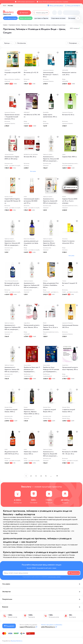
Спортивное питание (14, 25)
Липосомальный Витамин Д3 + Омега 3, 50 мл (51, 75)
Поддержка (9, 626)
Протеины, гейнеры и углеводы (30, 25)
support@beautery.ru (27, 627)
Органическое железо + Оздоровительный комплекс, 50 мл (12, 117)
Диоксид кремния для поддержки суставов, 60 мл (31, 243)
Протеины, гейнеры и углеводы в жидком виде (52, 25)
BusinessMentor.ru (17, 641)
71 (57, 476)
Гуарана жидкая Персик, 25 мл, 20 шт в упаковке (50, 327)
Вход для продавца (56, 6)
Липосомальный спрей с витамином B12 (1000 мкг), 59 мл (32, 201)
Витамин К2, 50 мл (68, 115)
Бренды (7, 43)
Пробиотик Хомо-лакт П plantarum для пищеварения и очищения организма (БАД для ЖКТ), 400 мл (32, 372)
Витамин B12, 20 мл (30, 157)
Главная (5, 25)
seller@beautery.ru (48, 627)
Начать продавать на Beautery (52, 625)
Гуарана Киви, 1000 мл (70, 157)
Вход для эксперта (74, 6)
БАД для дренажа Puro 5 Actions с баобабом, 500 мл (51, 285)
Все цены (33, 171)
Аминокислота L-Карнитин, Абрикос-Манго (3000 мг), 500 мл (32, 412)
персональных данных (54, 577)
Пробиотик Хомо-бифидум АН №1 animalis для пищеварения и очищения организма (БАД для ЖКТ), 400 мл (51, 372)
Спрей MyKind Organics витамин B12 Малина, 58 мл (12, 201)
